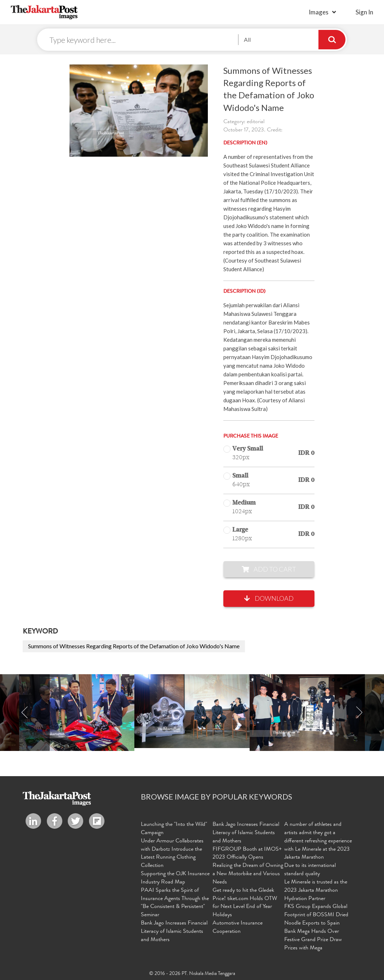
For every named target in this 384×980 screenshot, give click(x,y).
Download (269, 598)
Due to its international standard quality (310, 870)
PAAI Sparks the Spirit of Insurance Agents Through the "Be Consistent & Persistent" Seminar (175, 903)
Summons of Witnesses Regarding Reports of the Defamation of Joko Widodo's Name (134, 646)
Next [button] (359, 713)
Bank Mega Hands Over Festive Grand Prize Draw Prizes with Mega (313, 940)
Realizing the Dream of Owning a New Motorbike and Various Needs (248, 874)
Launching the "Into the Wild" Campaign (174, 829)
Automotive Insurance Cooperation (238, 928)
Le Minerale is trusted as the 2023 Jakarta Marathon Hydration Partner (316, 891)
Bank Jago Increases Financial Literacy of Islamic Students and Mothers (174, 932)
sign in (364, 12)
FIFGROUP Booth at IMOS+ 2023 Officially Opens (247, 854)
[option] (192, 711)
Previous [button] (25, 713)
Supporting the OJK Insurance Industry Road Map (175, 878)
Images (319, 12)
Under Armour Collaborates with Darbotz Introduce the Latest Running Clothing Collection (172, 854)
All (247, 39)
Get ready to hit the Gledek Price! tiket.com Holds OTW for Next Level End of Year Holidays (245, 903)
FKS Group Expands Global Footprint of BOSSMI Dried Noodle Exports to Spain (316, 915)
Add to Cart (269, 569)
